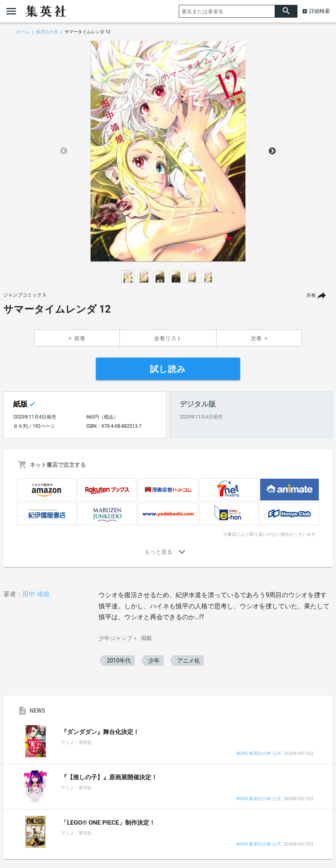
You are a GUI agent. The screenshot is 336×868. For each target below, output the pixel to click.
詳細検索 (320, 11)
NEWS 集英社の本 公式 (258, 754)
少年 (154, 661)
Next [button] (272, 151)
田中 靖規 (36, 594)
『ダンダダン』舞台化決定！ (100, 732)
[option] (168, 151)
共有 (311, 295)
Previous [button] (64, 151)
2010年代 (118, 661)
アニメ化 (188, 661)
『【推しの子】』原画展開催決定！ (109, 777)
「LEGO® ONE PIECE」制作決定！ (108, 823)
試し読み (168, 369)
